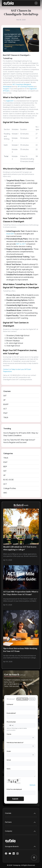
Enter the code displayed (14, 789)
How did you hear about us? (15, 743)
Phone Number (11, 722)
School (9, 760)
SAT (5, 396)
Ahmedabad (7, 87)
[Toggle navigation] (36, 3)
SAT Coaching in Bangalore (22, 84)
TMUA (6, 417)
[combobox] (21, 738)
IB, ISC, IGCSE (9, 480)
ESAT (5, 462)
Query (9, 769)
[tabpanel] (21, 752)
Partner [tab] (32, 699)
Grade (9, 751)
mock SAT (10, 234)
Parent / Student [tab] (22, 699)
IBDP (5, 467)
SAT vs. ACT (21, 244)
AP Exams (6, 91)
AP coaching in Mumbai (26, 87)
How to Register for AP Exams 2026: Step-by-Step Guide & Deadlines (21, 434)
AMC (5, 493)
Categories (8, 453)
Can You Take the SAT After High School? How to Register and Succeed (19, 441)
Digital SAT (33, 89)
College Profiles (10, 488)
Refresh (33, 785)
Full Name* (10, 704)
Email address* (11, 713)
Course (9, 734)
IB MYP (6, 404)
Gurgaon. (6, 89)
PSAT (6, 413)
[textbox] (8, 738)
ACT (5, 409)
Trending (7, 429)
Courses (7, 391)
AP (4, 400)
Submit (15, 799)
